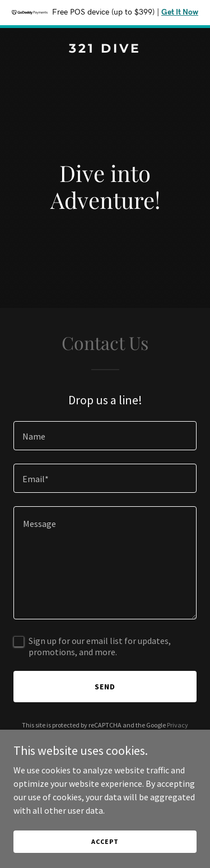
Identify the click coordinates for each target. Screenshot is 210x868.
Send (105, 687)
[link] (105, 49)
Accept (105, 841)
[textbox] (105, 436)
